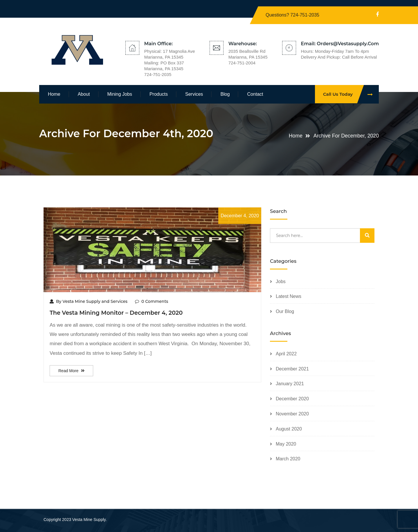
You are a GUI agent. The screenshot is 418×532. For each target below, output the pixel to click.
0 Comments (152, 301)
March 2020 (288, 459)
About (84, 94)
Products (159, 94)
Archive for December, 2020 (346, 136)
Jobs (281, 282)
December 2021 (292, 369)
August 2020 (289, 429)
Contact (255, 94)
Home (54, 94)
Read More (71, 371)
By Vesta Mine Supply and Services (89, 301)
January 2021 (290, 384)
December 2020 (292, 399)
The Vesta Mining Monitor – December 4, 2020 (117, 313)
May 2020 (286, 444)
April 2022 (286, 354)
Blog (225, 94)
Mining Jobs (120, 94)
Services (194, 94)
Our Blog (285, 311)
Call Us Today (351, 94)
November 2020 (292, 414)
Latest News (289, 296)
